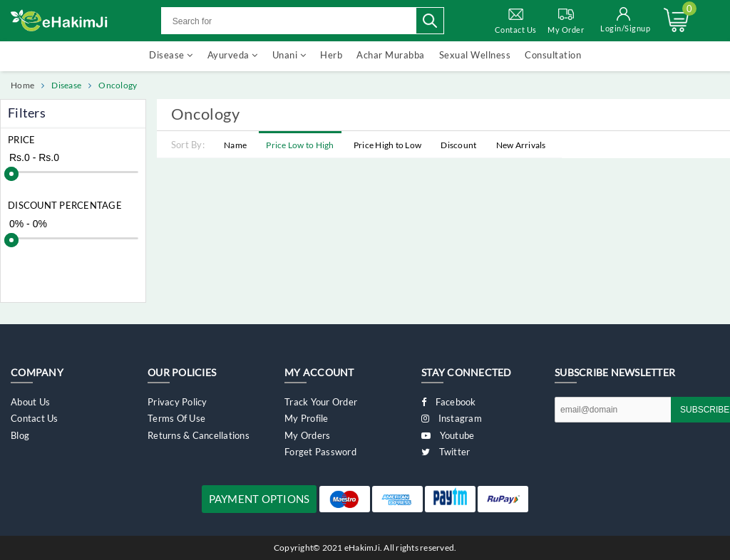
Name (235, 145)
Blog (20, 435)
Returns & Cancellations (199, 435)
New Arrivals (521, 145)
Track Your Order (321, 402)
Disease (171, 55)
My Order (566, 20)
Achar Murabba (391, 55)
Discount (458, 145)
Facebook (449, 402)
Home (22, 85)
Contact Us (516, 20)
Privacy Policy (178, 402)
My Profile (307, 418)
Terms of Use (176, 418)
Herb (331, 55)
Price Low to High (300, 145)
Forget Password (320, 452)
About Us (30, 402)
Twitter (446, 452)
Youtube (448, 435)
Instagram (452, 418)
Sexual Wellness (475, 55)
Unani (289, 55)
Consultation (553, 55)
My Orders (307, 435)
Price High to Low (387, 145)
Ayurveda (233, 55)
